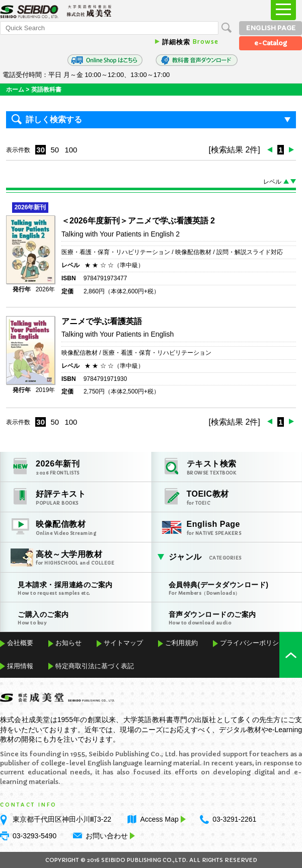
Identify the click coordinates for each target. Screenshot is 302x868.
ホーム (15, 90)
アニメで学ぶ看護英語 (102, 321)
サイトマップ (123, 643)
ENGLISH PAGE (271, 28)
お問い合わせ (107, 836)
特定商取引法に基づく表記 (95, 666)
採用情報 (20, 666)
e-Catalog (271, 43)
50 (55, 150)
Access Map (162, 819)
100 (71, 150)
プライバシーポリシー (253, 643)
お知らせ (68, 643)
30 (41, 150)
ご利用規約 (181, 643)
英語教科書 (46, 90)
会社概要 (20, 643)
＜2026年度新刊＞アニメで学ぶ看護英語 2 (138, 221)
